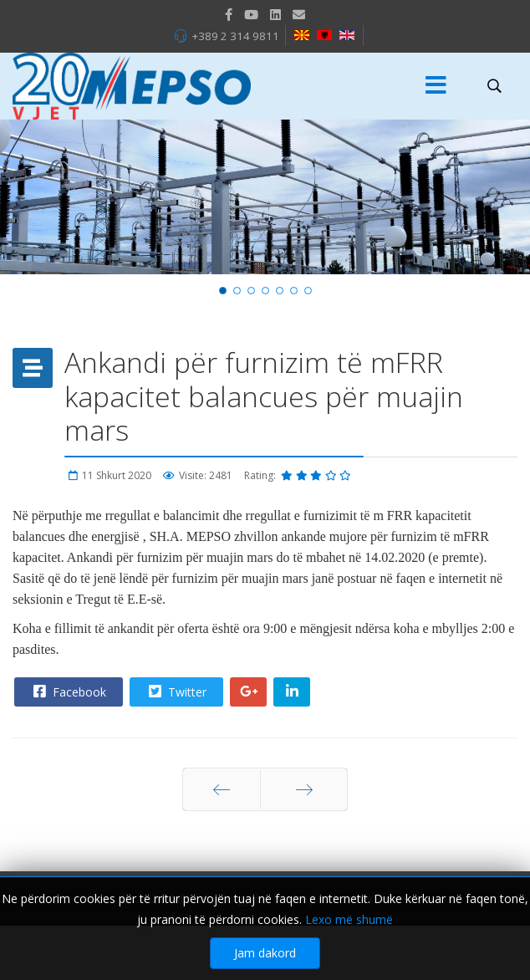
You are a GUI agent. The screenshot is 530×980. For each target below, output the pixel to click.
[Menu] (436, 86)
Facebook (68, 692)
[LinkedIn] (275, 14)
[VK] (299, 14)
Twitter (176, 692)
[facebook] (229, 14)
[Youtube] (251, 14)
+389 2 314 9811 (235, 36)
